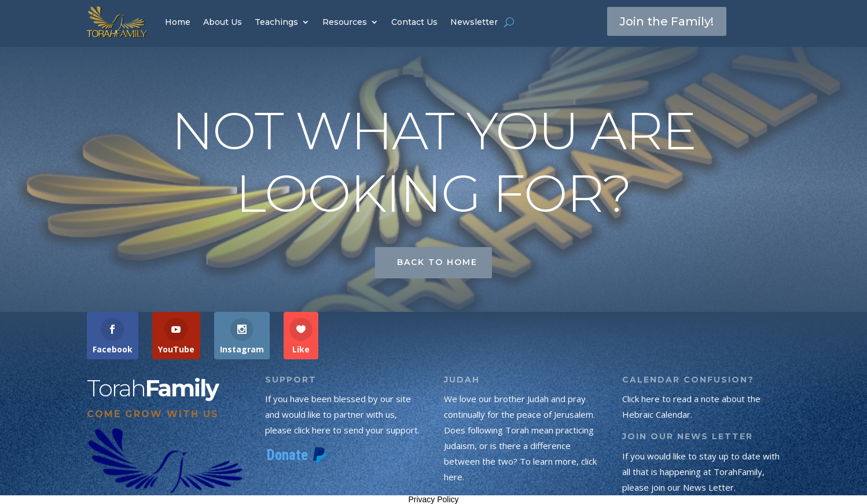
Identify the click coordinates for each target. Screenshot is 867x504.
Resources (345, 22)
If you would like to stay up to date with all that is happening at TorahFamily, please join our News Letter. (701, 472)
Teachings (276, 22)
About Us (223, 22)
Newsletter (474, 22)
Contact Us (414, 22)
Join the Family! (667, 21)
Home (178, 22)
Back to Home (437, 262)
